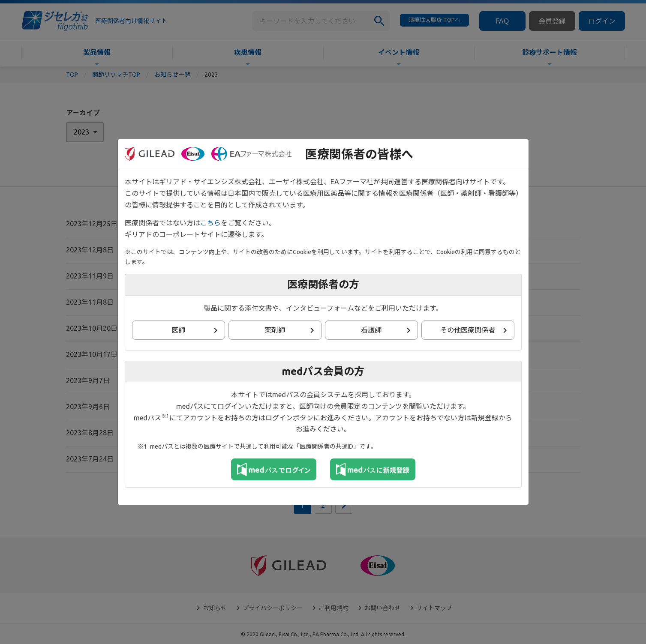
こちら (210, 223)
